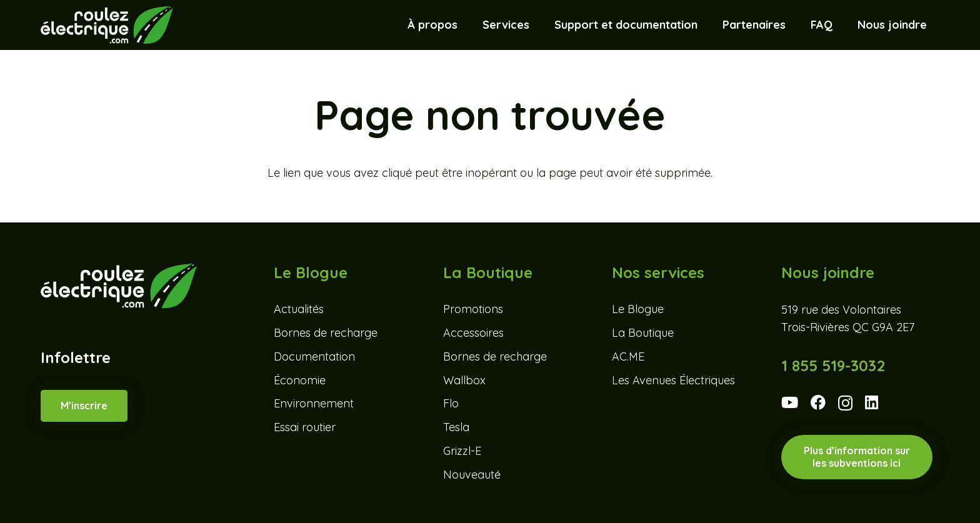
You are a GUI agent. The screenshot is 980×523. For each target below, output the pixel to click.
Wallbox (464, 380)
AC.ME (628, 356)
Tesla (456, 427)
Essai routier (305, 427)
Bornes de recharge (326, 333)
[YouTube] (790, 402)
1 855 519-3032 (833, 366)
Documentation (314, 356)
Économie (300, 380)
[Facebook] (818, 402)
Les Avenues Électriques (673, 380)
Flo (451, 403)
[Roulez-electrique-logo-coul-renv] (107, 25)
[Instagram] (845, 403)
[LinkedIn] (872, 402)
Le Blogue (638, 309)
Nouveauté (472, 475)
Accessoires (473, 333)
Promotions (473, 309)
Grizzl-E (462, 451)
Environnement (314, 403)
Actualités (299, 309)
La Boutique (643, 333)
